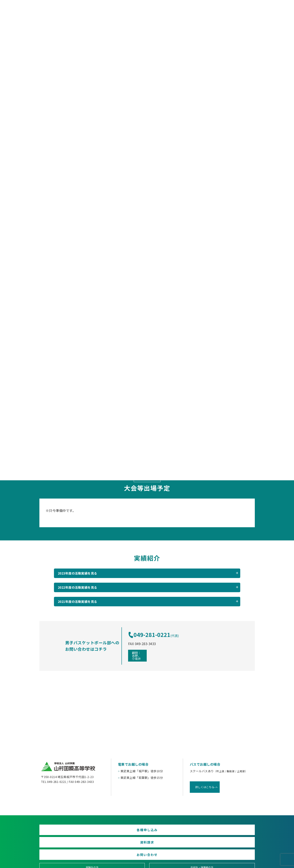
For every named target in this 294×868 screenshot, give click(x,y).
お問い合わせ (220, 813)
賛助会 (120, 843)
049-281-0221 (162, 617)
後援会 (65, 843)
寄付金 (174, 843)
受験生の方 (65, 829)
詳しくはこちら (203, 769)
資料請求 (147, 813)
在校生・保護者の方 (120, 829)
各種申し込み (74, 813)
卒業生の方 (174, 829)
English (229, 843)
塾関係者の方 (229, 829)
